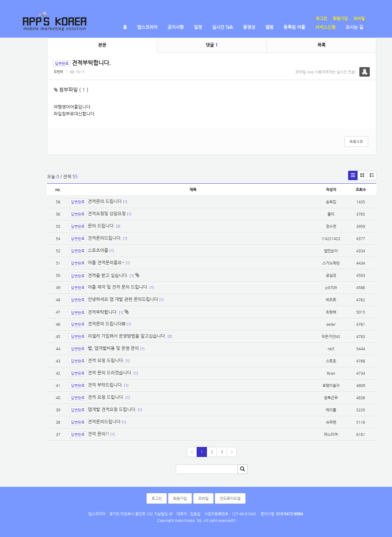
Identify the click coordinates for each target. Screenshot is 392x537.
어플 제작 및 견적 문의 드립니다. (118, 287)
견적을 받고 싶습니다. (108, 275)
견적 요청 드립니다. (106, 361)
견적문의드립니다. (105, 238)
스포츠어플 (98, 250)
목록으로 (356, 142)
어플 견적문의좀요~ (106, 263)
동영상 (249, 27)
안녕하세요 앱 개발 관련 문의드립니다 (123, 299)
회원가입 (340, 18)
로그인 (321, 18)
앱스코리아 (147, 27)
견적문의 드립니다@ (107, 324)
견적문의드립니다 (104, 422)
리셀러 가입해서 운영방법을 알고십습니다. (127, 336)
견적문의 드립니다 (105, 201)
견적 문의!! (98, 434)
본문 (102, 45)
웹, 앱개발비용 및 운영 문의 (113, 348)
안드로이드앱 (230, 498)
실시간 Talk (222, 27)
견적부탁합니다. (103, 312)
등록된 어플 (294, 27)
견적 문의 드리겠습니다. (110, 373)
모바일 (359, 18)
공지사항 (176, 27)
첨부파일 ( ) (71, 90)
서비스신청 (325, 27)
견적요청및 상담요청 (107, 214)
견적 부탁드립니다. (105, 385)
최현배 (58, 72)
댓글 (212, 45)
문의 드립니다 (101, 226)
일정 (198, 27)
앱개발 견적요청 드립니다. (112, 410)
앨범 (269, 27)
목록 (321, 45)
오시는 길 (354, 27)
